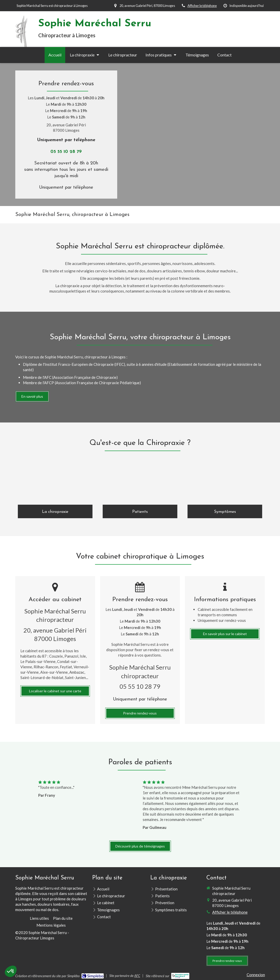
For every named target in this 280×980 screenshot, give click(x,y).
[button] (11, 971)
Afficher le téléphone (202, 6)
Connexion (256, 975)
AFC (137, 976)
